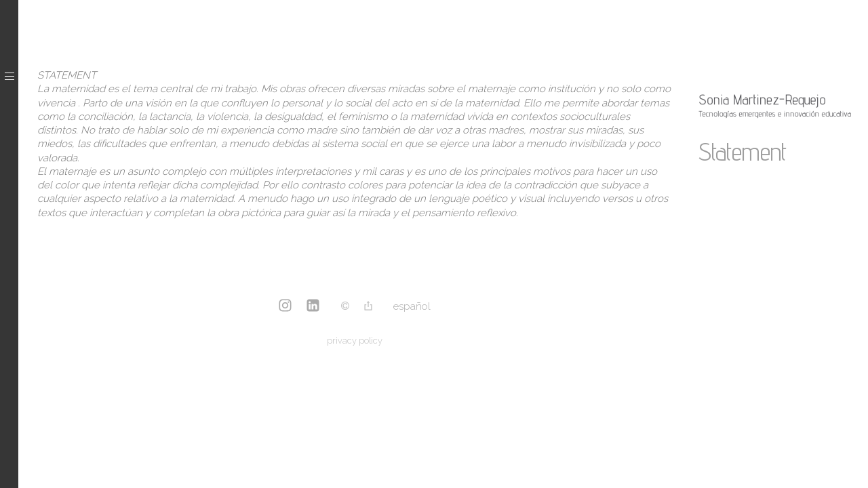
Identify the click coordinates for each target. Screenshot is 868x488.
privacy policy (355, 341)
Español (412, 306)
